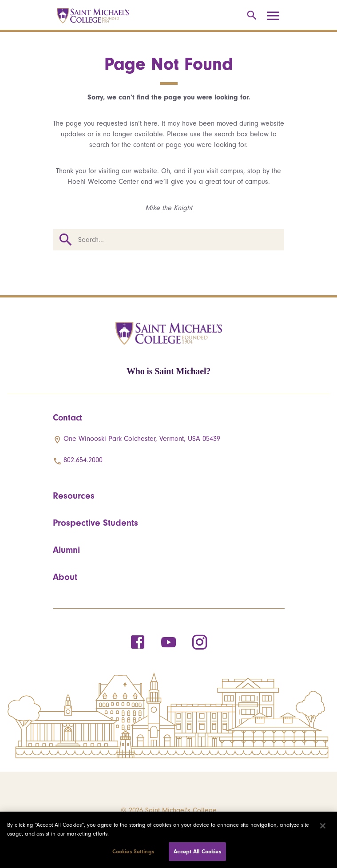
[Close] (323, 826)
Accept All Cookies (197, 851)
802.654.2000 (83, 460)
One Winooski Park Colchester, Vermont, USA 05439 (142, 439)
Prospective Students (95, 523)
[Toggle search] (250, 16)
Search (66, 240)
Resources (74, 495)
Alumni (66, 550)
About (65, 577)
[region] (168, 840)
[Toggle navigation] (276, 16)
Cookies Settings (133, 851)
